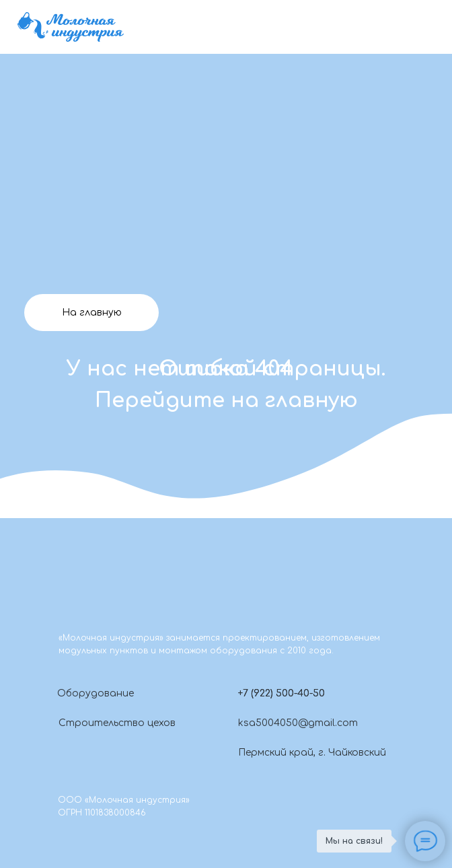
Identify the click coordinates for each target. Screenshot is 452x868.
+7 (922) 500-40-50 (281, 693)
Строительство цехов (117, 723)
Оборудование (96, 693)
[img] (71, 27)
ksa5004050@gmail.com (298, 723)
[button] (226, 693)
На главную (92, 313)
